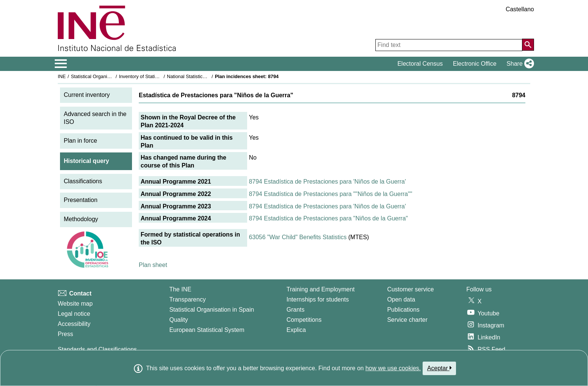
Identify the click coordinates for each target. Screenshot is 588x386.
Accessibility (74, 324)
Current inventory (87, 95)
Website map (75, 304)
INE (62, 76)
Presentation (81, 200)
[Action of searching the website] (528, 45)
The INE (180, 289)
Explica (296, 330)
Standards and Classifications (97, 349)
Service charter (407, 320)
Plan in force (80, 141)
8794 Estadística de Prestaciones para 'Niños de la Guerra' (328, 182)
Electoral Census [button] (420, 64)
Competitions (304, 320)
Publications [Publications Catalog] (403, 310)
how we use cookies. (393, 368)
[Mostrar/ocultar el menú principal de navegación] (61, 64)
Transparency (187, 299)
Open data (401, 299)
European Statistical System (207, 330)
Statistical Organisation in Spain (105, 76)
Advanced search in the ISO (95, 118)
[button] (519, 64)
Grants (295, 310)
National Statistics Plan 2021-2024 (204, 76)
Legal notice (74, 314)
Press (65, 334)
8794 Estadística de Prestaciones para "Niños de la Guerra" (328, 218)
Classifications (83, 181)
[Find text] (449, 45)
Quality (178, 320)
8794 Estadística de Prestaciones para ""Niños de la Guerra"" (331, 194)
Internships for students (318, 299)
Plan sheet (153, 265)
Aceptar (439, 368)
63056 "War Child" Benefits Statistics (298, 237)
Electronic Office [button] (475, 64)
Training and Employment (321, 289)
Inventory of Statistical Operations (155, 76)
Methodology (81, 219)
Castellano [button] (520, 9)
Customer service (410, 289)
